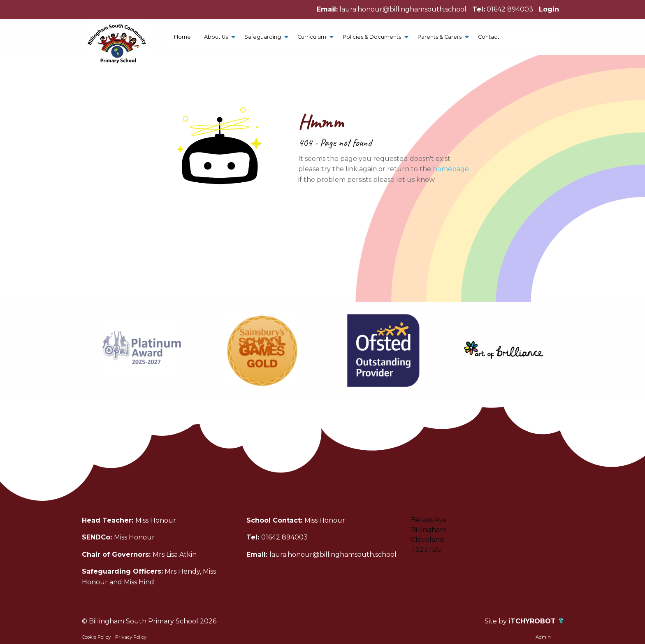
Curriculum (312, 37)
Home (182, 37)
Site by (497, 621)
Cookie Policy (96, 637)
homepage (451, 169)
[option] (142, 350)
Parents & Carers (440, 37)
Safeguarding (263, 37)
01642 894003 (510, 9)
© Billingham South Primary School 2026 (149, 621)
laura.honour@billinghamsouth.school (403, 9)
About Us (216, 37)
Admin (543, 637)
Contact (489, 37)
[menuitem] (182, 37)
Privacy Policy (131, 637)
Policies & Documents (372, 37)
